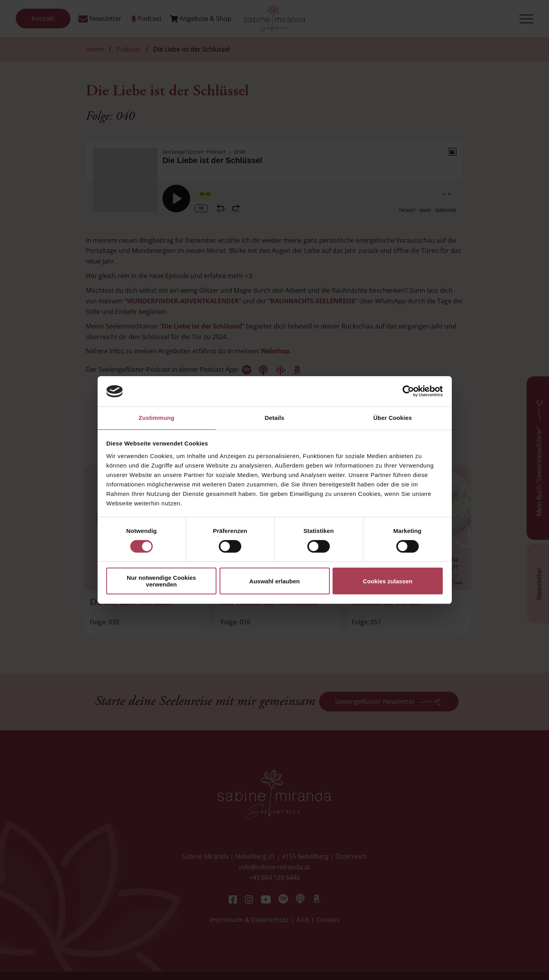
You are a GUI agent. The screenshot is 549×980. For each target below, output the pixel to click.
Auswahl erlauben (274, 581)
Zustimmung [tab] (156, 418)
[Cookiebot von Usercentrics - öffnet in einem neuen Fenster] (408, 391)
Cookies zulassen (388, 581)
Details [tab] (275, 418)
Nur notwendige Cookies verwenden (161, 581)
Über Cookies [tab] (393, 418)
